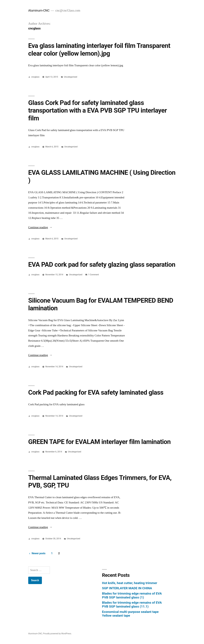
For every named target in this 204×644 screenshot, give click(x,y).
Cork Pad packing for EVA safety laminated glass (96, 392)
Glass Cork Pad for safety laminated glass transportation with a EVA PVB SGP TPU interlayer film (98, 110)
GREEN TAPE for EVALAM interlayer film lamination (99, 442)
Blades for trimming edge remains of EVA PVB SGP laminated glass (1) (132, 595)
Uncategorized (71, 77)
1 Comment (93, 275)
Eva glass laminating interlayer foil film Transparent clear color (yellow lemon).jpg (99, 49)
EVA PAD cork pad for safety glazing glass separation (102, 265)
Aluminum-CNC (39, 10)
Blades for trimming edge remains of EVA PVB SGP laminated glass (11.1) (132, 604)
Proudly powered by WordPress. (57, 634)
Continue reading (40, 227)
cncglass (35, 77)
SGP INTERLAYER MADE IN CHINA (127, 588)
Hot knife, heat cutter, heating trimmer (130, 583)
